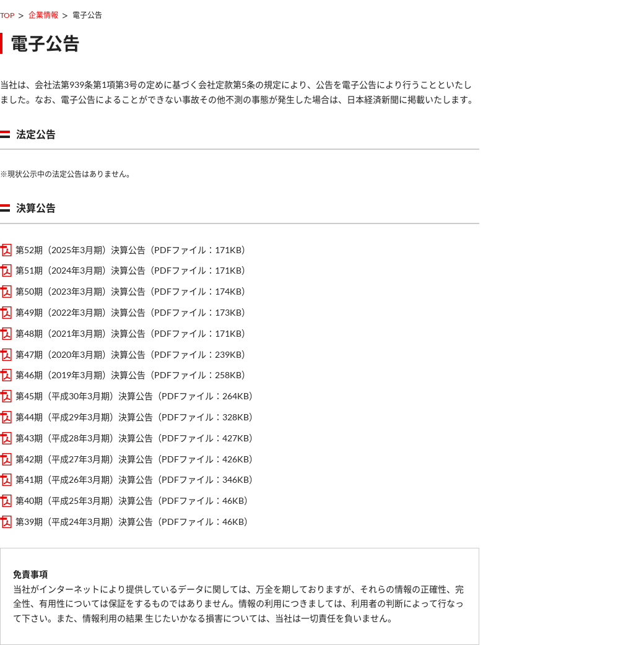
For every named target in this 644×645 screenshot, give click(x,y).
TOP (7, 15)
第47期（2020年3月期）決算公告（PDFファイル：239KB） (133, 354)
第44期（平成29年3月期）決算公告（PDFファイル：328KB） (137, 417)
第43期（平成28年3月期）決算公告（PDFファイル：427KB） (137, 438)
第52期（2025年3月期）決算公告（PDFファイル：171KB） (133, 250)
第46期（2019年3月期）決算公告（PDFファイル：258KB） (133, 375)
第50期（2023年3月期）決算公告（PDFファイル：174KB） (133, 291)
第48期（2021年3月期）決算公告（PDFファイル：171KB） (133, 333)
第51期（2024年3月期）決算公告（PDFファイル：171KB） (133, 270)
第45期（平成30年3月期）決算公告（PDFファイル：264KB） (137, 396)
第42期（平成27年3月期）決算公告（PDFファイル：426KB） (137, 459)
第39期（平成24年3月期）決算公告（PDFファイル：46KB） (134, 522)
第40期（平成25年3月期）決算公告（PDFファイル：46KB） (134, 500)
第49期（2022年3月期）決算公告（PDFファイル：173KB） (133, 312)
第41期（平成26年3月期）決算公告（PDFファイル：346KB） (137, 479)
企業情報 (43, 15)
